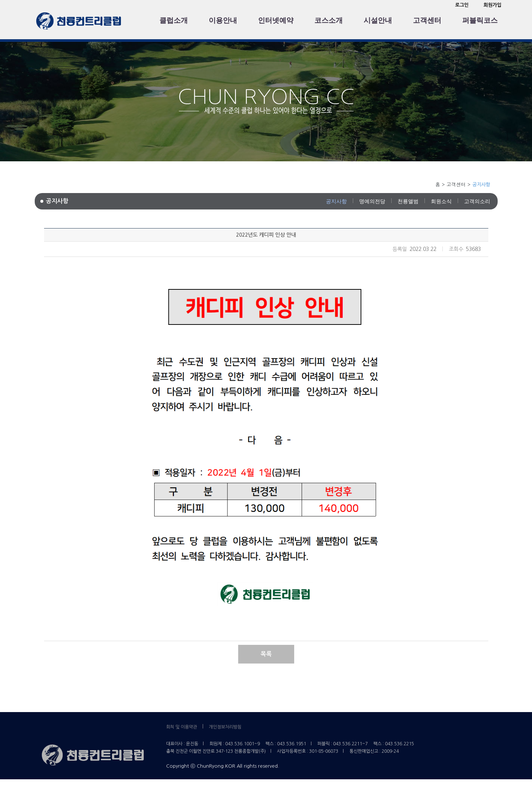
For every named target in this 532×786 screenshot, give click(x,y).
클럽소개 (174, 20)
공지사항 (336, 201)
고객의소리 (477, 201)
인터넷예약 (276, 20)
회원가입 (492, 5)
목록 (266, 654)
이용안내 (223, 20)
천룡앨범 (408, 201)
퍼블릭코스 (480, 20)
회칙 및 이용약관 (182, 727)
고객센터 (427, 20)
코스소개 (329, 20)
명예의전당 (372, 201)
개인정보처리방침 (225, 727)
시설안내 (378, 20)
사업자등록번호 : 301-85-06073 (308, 751)
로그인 (462, 5)
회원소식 (441, 201)
